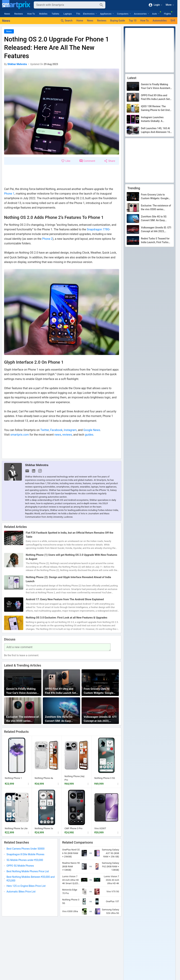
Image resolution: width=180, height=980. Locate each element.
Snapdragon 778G (98, 229)
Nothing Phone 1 (13, 778)
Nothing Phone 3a (44, 828)
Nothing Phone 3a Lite (16, 828)
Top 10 (133, 21)
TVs (78, 14)
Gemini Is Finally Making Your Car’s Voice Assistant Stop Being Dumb (22, 691)
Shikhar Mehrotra (37, 465)
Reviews (19, 14)
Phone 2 (47, 239)
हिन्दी (173, 21)
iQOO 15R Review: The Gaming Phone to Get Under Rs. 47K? (156, 108)
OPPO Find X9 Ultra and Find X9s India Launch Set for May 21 (61, 691)
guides (89, 435)
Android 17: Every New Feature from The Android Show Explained (65, 600)
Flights (167, 14)
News (7, 14)
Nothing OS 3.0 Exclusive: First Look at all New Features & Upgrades (67, 618)
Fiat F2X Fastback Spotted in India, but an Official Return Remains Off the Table (70, 535)
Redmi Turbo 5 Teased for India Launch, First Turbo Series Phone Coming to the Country (156, 241)
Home (80, 21)
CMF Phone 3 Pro (73, 828)
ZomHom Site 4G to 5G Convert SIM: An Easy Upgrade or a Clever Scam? (61, 719)
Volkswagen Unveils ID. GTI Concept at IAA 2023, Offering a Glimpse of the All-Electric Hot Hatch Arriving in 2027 (100, 719)
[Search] (67, 5)
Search (66, 21)
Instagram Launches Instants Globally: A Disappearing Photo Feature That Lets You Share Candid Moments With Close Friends (156, 119)
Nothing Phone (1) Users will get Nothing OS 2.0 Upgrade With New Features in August (71, 557)
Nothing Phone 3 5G (105, 778)
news (58, 435)
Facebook (56, 430)
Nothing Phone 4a (44, 778)
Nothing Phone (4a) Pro (74, 778)
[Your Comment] (57, 647)
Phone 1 (9, 194)
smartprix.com (20, 435)
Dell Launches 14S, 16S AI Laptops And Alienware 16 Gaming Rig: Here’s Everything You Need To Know (155, 130)
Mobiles (43, 14)
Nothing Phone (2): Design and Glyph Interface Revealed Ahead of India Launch (68, 579)
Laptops (68, 14)
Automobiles (160, 21)
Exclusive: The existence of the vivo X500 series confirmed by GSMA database (22, 719)
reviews (67, 435)
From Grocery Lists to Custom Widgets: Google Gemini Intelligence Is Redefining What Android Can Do (99, 691)
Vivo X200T (100, 828)
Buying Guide (118, 21)
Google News (92, 430)
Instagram (70, 430)
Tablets (56, 14)
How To (31, 14)
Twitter (45, 430)
